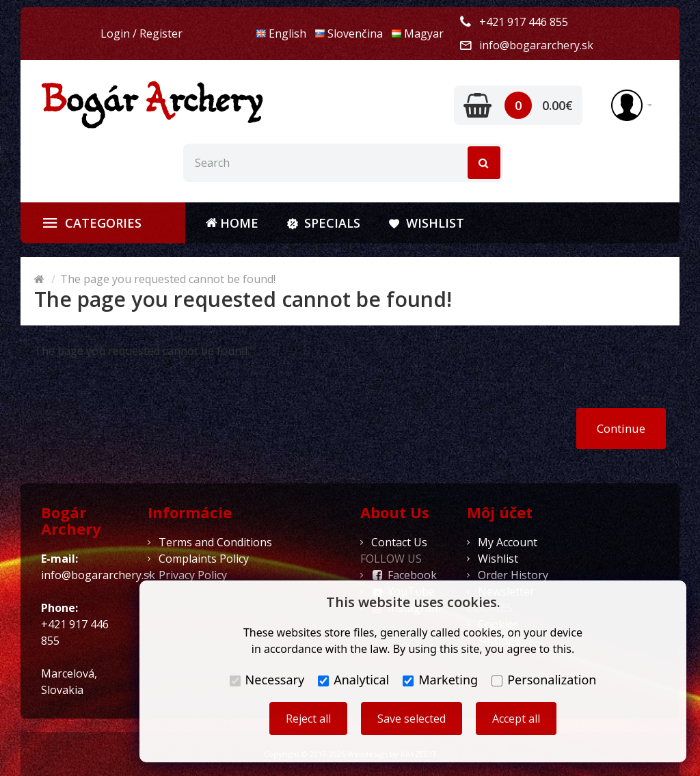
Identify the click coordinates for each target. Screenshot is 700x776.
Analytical (353, 680)
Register (161, 34)
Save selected (412, 719)
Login (115, 34)
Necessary (267, 680)
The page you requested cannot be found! (168, 279)
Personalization (544, 680)
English (281, 34)
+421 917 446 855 (524, 22)
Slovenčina (349, 34)
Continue (621, 428)
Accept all (516, 719)
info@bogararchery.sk (536, 45)
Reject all (308, 719)
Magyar (417, 34)
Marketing (440, 680)
